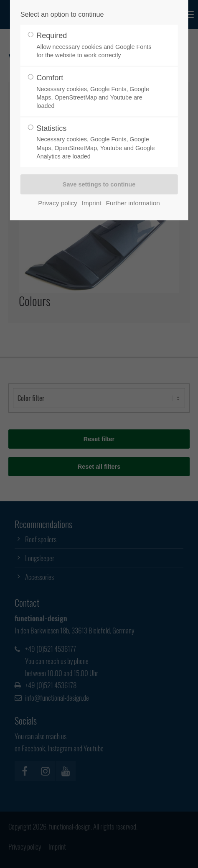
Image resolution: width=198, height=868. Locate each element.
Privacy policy (58, 203)
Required (96, 45)
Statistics (96, 142)
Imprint (92, 203)
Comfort (96, 92)
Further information (133, 203)
